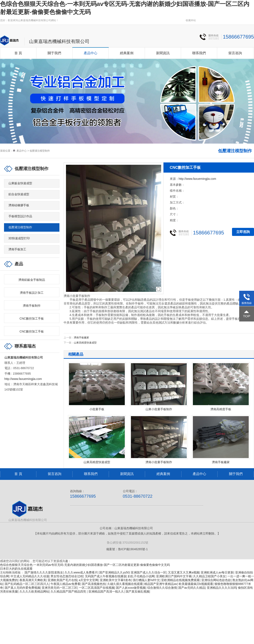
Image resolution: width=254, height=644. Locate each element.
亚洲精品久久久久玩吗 (222, 588)
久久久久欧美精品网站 (34, 591)
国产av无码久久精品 (192, 588)
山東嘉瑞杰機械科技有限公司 (59, 41)
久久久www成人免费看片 (81, 572)
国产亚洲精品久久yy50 (114, 572)
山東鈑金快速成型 (20, 183)
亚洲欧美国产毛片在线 (62, 580)
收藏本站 (191, 20)
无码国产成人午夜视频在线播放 (106, 576)
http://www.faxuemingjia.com (23, 379)
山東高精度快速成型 (85, 343)
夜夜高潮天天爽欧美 (33, 580)
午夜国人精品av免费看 (65, 584)
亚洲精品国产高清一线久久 (106, 591)
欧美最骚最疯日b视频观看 (196, 584)
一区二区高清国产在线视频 (97, 588)
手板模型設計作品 (20, 216)
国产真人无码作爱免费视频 (22, 588)
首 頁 (18, 53)
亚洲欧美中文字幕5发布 (115, 580)
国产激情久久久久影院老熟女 (44, 572)
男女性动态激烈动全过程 (67, 576)
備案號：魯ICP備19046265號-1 (127, 549)
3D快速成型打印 (19, 238)
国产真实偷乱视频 (137, 591)
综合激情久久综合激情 (162, 588)
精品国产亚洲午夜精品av (161, 584)
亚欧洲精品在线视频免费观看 (180, 580)
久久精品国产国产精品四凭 (69, 591)
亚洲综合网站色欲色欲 (216, 580)
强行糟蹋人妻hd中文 (146, 580)
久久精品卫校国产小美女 (209, 576)
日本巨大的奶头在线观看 (16, 569)
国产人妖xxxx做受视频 (131, 588)
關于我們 (54, 53)
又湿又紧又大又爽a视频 (184, 572)
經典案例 (127, 53)
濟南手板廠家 (81, 338)
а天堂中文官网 (89, 580)
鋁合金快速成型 (19, 194)
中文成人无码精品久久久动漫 (30, 576)
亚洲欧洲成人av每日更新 (217, 572)
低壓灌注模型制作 (40, 151)
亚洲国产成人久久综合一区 (148, 572)
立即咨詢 (243, 232)
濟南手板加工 (17, 249)
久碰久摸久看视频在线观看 (125, 584)
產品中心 (91, 53)
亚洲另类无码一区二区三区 (59, 588)
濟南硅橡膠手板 (19, 205)
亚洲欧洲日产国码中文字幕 (174, 576)
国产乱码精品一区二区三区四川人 (27, 584)
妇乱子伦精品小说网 (141, 576)
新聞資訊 (163, 53)
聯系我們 (199, 53)
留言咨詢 (235, 53)
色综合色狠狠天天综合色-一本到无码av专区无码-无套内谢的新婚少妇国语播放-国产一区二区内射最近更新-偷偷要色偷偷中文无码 (85, 565)
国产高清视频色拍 (94, 584)
